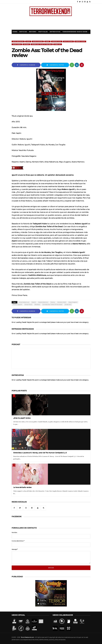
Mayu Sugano (68, 41)
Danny (47, 41)
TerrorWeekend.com (28, 637)
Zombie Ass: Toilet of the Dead (42, 44)
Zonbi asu (58, 44)
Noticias (23, 32)
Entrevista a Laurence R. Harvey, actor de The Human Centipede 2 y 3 (40, 453)
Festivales (43, 32)
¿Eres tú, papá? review (22, 418)
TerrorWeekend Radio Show (75, 32)
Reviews (33, 32)
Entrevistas (55, 32)
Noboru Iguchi (80, 41)
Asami (28, 41)
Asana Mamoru (38, 41)
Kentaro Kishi (57, 41)
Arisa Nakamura (18, 41)
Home (15, 32)
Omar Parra (17, 44)
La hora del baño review (23, 487)
